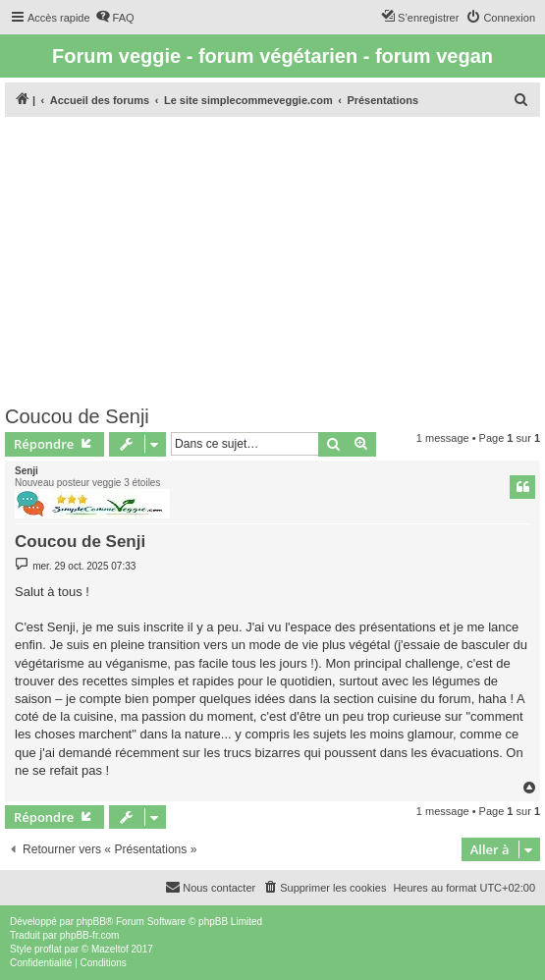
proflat (48, 949)
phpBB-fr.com (90, 935)
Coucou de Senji (77, 416)
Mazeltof (110, 949)
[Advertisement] (272, 258)
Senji (27, 471)
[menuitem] (115, 18)
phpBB (91, 922)
